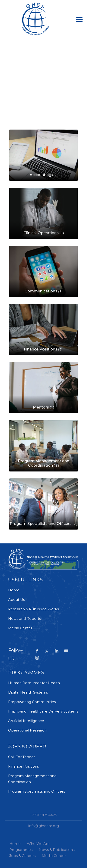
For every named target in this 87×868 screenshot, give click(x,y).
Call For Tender (22, 757)
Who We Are (38, 844)
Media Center (20, 628)
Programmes (21, 850)
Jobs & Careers (22, 856)
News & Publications (57, 850)
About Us (16, 600)
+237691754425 (43, 815)
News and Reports (24, 618)
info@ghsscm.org (44, 826)
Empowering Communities (32, 702)
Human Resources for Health (34, 683)
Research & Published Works (33, 609)
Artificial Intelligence (26, 721)
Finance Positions (23, 766)
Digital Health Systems (28, 692)
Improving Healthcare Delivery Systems (43, 711)
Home (14, 590)
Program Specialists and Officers (37, 791)
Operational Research (27, 730)
